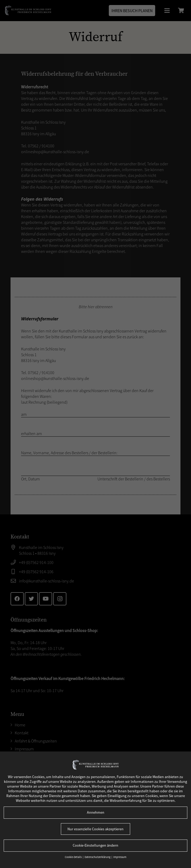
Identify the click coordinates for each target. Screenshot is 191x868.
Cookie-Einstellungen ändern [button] (95, 845)
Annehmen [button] (96, 812)
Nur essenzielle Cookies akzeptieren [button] (95, 829)
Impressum (120, 857)
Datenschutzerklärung (98, 857)
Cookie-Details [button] (74, 857)
